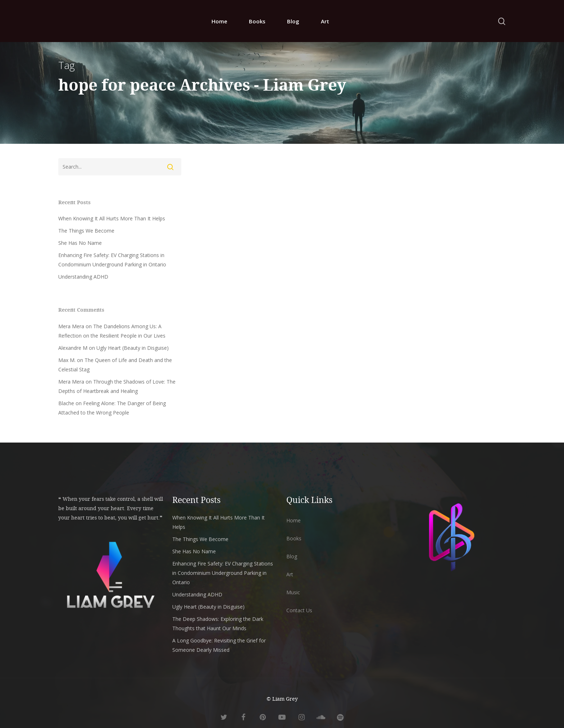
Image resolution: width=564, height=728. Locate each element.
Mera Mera (71, 326)
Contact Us (299, 610)
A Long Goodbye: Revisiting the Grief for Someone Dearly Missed (219, 645)
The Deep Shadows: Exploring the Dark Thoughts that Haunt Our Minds (218, 624)
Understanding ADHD (83, 277)
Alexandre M (73, 348)
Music (293, 592)
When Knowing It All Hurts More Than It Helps (112, 218)
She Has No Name (80, 243)
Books (257, 21)
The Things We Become (86, 231)
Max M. (67, 360)
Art (325, 21)
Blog (293, 21)
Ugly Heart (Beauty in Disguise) (133, 348)
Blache (66, 403)
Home (219, 21)
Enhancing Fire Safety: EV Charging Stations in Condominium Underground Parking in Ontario (112, 260)
